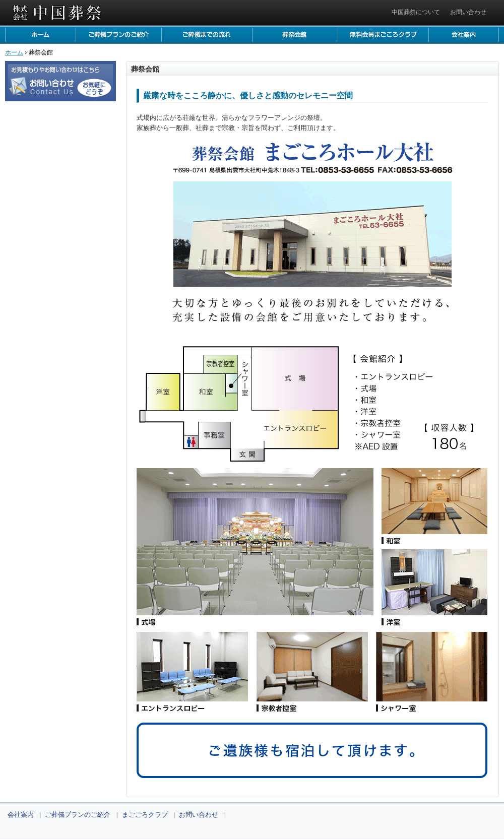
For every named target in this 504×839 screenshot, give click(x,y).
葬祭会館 (295, 35)
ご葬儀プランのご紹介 (118, 35)
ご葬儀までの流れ (207, 35)
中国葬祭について (416, 12)
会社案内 (464, 35)
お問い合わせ (468, 12)
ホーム (40, 35)
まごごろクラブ (383, 35)
